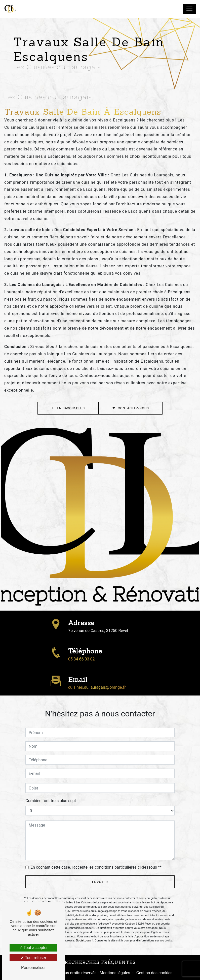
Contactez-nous (130, 408)
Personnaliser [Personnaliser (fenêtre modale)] (33, 968)
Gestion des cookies (154, 973)
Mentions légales (114, 973)
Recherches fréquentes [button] (100, 962)
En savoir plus (68, 408)
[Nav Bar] (189, 9)
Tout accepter (33, 948)
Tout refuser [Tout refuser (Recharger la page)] (33, 958)
